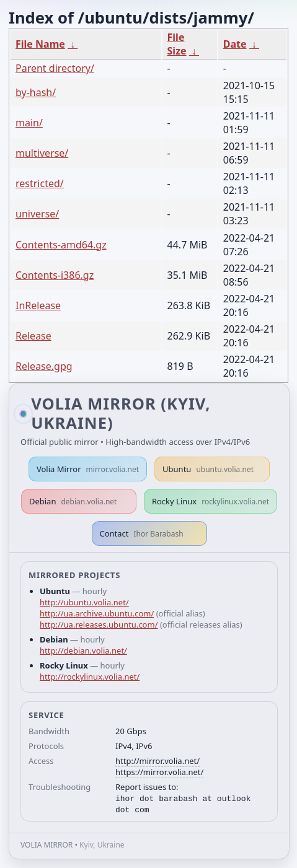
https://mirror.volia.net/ (159, 772)
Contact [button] (142, 533)
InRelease (38, 305)
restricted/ (40, 183)
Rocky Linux (211, 501)
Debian (73, 501)
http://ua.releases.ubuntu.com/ (99, 625)
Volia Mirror (88, 469)
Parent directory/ (55, 68)
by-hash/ (36, 92)
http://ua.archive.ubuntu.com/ (97, 613)
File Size (177, 44)
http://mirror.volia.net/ (157, 761)
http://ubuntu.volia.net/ (84, 602)
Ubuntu (208, 469)
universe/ (37, 214)
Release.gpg (44, 366)
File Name (40, 44)
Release (33, 336)
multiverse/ (42, 153)
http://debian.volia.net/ (83, 651)
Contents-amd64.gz (61, 245)
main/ (29, 123)
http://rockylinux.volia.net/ (90, 677)
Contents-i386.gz (55, 275)
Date (235, 44)
